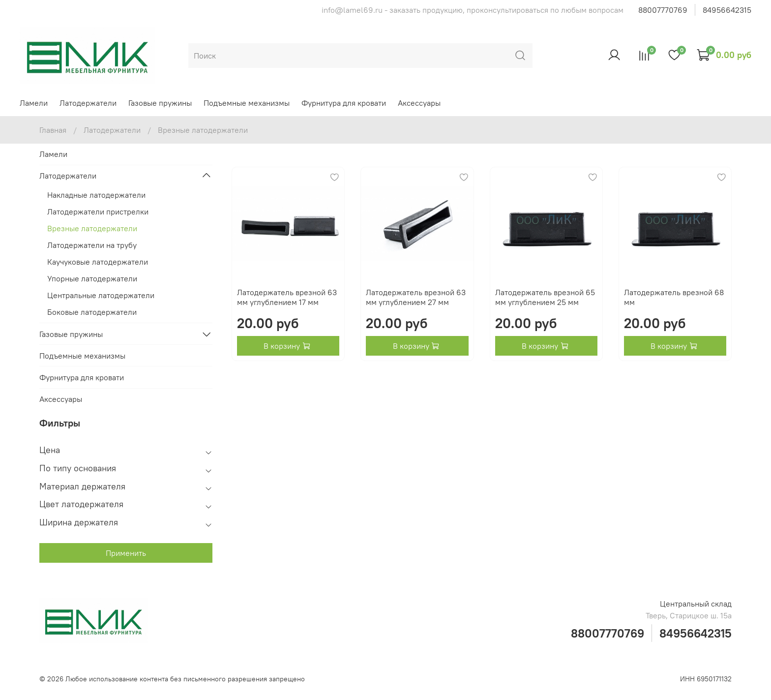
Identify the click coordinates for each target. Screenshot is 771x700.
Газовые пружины (160, 103)
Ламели (34, 103)
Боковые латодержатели (92, 312)
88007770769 (663, 10)
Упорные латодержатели (92, 278)
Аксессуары (419, 103)
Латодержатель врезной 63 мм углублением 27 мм (416, 297)
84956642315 (727, 10)
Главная (53, 130)
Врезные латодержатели (92, 228)
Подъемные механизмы (247, 103)
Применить (126, 553)
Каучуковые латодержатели (98, 262)
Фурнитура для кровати (344, 103)
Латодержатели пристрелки (98, 212)
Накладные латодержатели (96, 195)
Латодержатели (88, 103)
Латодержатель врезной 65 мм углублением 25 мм (545, 297)
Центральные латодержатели (101, 295)
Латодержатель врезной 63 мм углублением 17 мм (287, 297)
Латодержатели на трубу (92, 245)
